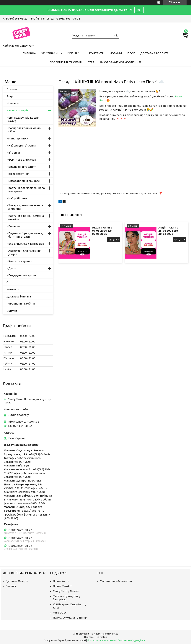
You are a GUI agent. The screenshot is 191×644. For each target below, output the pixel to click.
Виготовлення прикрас (24, 181)
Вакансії (11, 586)
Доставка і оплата (154, 53)
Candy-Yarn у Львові (66, 591)
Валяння (14, 226)
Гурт (91, 62)
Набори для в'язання (22, 145)
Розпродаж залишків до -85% (25, 130)
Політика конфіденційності (132, 640)
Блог (131, 53)
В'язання (14, 153)
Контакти (97, 53)
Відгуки (12, 311)
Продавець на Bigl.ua (96, 637)
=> (139, 10)
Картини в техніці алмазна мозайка (26, 217)
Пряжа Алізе (61, 581)
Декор (13, 268)
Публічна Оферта (17, 581)
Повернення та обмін (66, 62)
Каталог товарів (17, 110)
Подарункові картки (22, 275)
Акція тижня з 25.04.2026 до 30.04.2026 (168, 231)
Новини (116, 53)
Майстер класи (18, 138)
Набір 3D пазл (18, 198)
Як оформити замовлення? (121, 62)
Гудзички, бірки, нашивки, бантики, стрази (26, 235)
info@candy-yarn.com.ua (23, 422)
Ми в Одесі (60, 612)
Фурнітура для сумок (22, 160)
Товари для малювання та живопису (26, 207)
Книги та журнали (20, 261)
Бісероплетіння (19, 174)
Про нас (73, 53)
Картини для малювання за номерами (27, 190)
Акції (10, 96)
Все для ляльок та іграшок (26, 244)
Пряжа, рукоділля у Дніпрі (70, 618)
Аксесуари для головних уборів (25, 252)
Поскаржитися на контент (102, 640)
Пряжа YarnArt (62, 586)
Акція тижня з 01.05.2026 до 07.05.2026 (102, 231)
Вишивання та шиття (22, 167)
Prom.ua (114, 634)
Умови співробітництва (116, 581)
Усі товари (49, 53)
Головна (29, 53)
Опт (9, 282)
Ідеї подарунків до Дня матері (24, 119)
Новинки (13, 103)
